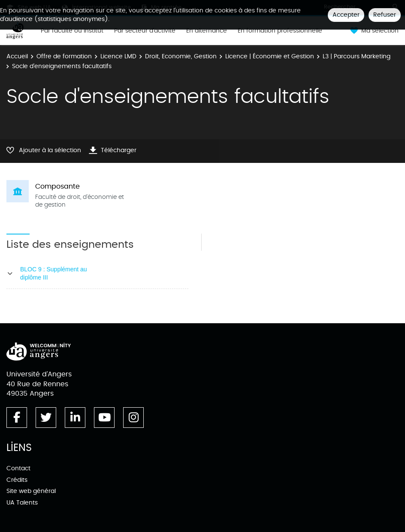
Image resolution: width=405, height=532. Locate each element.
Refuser (385, 15)
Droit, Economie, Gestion (181, 56)
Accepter (346, 15)
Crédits (17, 480)
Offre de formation (64, 56)
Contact (18, 468)
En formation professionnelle (280, 31)
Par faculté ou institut (72, 31)
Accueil (17, 56)
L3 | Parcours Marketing (357, 56)
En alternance (207, 31)
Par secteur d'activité (145, 31)
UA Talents (22, 503)
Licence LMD (118, 56)
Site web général (31, 491)
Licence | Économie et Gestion (270, 56)
